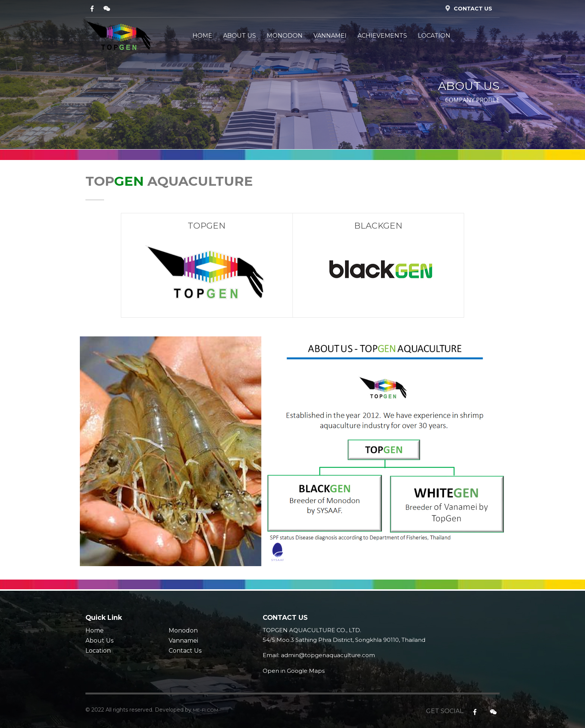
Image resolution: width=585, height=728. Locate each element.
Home (95, 630)
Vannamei (183, 641)
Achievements (382, 36)
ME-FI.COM (206, 710)
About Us (99, 641)
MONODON (285, 36)
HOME (202, 36)
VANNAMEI (330, 36)
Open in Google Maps (294, 671)
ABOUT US (240, 36)
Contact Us (185, 651)
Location (98, 651)
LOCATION (434, 36)
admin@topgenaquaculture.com (328, 655)
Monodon (183, 630)
